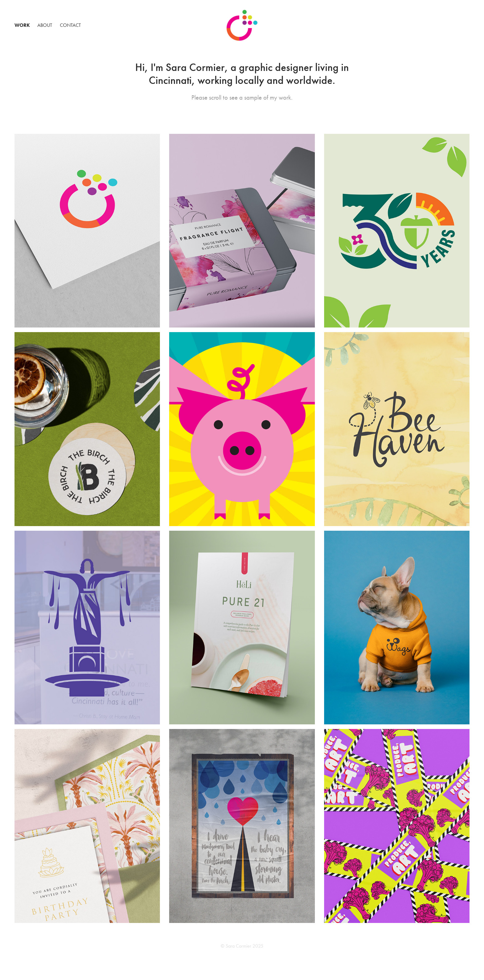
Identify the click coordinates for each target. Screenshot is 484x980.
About (45, 25)
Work (22, 25)
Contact (70, 25)
